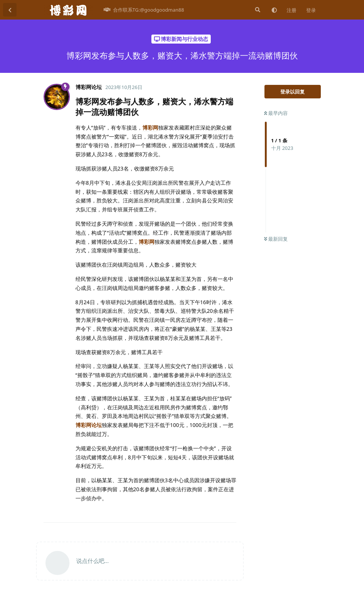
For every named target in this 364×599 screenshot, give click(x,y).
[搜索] (257, 10)
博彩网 (150, 127)
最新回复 (276, 239)
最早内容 (276, 113)
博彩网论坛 (89, 425)
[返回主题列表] (10, 10)
